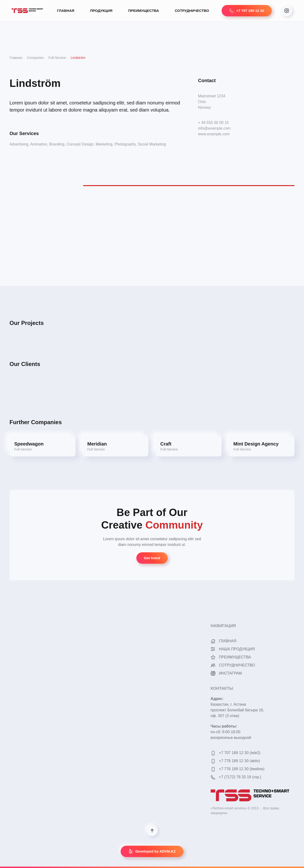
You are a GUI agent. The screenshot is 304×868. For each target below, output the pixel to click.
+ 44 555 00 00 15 (213, 123)
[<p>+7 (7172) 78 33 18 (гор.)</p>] (213, 777)
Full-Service (57, 58)
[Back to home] (28, 11)
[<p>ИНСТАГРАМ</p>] (213, 673)
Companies (35, 58)
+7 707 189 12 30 (247, 11)
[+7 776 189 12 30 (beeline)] (213, 769)
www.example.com (214, 134)
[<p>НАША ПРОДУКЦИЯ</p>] (213, 649)
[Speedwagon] (43, 446)
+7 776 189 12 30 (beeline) (242, 769)
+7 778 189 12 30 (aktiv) (240, 761)
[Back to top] (152, 831)
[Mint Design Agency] (262, 446)
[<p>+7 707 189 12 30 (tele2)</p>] (213, 753)
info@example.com (214, 128)
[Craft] (189, 446)
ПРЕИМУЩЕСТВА (144, 11)
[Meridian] (116, 446)
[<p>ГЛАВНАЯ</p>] (213, 641)
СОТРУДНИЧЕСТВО (192, 11)
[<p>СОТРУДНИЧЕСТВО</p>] (213, 665)
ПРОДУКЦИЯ (101, 11)
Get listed (152, 558)
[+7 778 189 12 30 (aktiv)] (213, 761)
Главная (16, 58)
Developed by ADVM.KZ (152, 851)
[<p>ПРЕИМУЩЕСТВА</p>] (213, 657)
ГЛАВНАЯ (66, 11)
